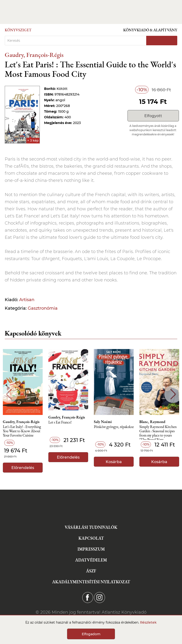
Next (173, 394)
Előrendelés (23, 468)
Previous (9, 394)
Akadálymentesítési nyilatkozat (91, 582)
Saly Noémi (103, 422)
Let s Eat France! (60, 422)
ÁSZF (91, 571)
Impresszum (91, 549)
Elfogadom (91, 634)
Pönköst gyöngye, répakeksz (114, 427)
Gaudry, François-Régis (34, 55)
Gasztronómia (43, 308)
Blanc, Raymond (152, 422)
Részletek (148, 622)
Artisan (27, 300)
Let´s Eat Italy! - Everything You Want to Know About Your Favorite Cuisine (22, 431)
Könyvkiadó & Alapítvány (150, 30)
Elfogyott (153, 116)
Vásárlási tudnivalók (91, 527)
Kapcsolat (91, 538)
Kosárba (114, 462)
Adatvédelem (91, 560)
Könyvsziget (18, 30)
